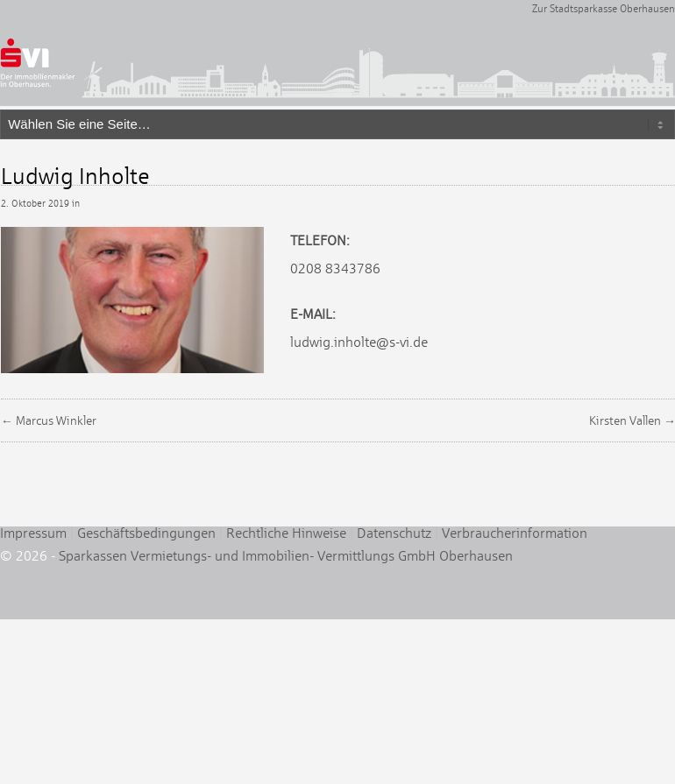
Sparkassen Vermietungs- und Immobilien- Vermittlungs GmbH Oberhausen (286, 556)
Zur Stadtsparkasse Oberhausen (604, 9)
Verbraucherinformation (515, 533)
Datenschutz (394, 533)
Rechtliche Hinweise (286, 533)
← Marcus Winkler (49, 420)
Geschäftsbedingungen (146, 533)
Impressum (33, 533)
